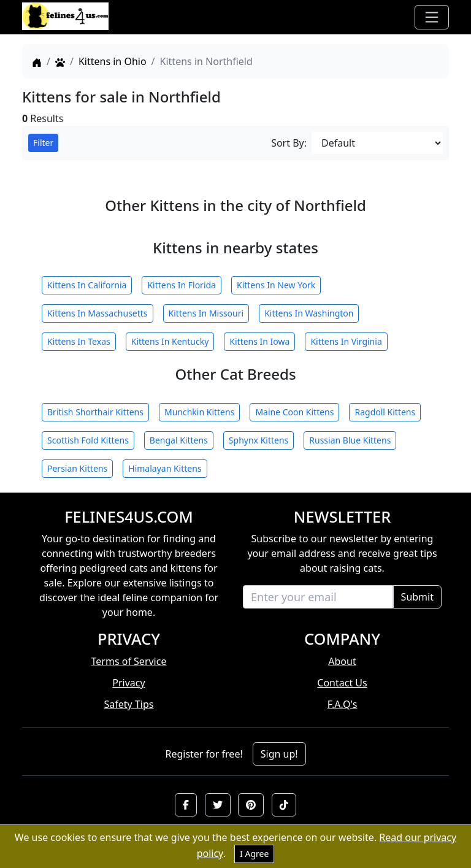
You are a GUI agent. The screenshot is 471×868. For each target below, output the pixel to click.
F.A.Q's (343, 704)
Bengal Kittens (179, 440)
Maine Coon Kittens (294, 412)
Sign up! (279, 754)
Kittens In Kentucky (170, 341)
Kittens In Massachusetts (98, 313)
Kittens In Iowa (259, 341)
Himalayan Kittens (165, 468)
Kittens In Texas (79, 341)
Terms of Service (129, 661)
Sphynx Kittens (258, 440)
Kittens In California (87, 285)
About (342, 661)
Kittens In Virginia (346, 341)
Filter (43, 143)
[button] (186, 805)
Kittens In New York (276, 285)
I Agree (254, 854)
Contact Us (342, 683)
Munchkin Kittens (199, 412)
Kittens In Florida (182, 285)
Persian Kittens (77, 468)
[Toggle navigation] (432, 17)
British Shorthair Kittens (95, 412)
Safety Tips (129, 704)
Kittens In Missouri (206, 313)
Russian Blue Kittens (350, 440)
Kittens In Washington (309, 313)
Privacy (128, 683)
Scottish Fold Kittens (88, 440)
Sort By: (289, 143)
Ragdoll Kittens (385, 412)
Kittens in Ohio (113, 61)
